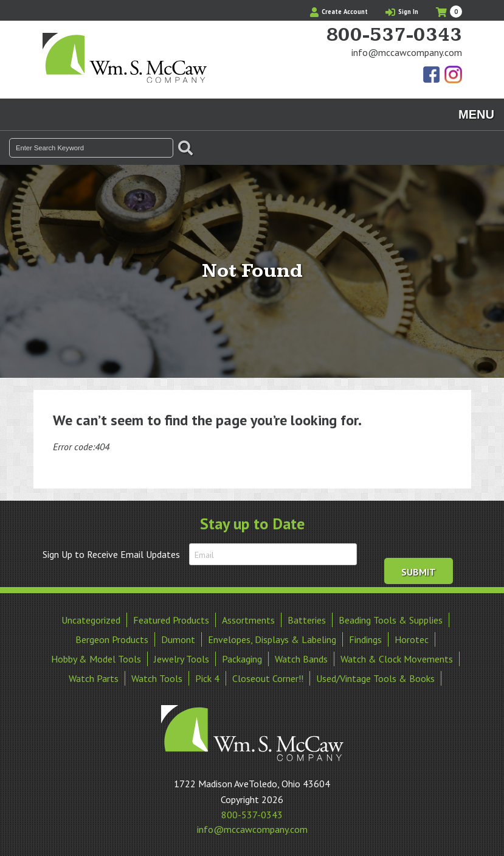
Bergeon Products (112, 639)
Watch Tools (157, 678)
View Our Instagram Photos (453, 75)
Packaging (242, 659)
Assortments (248, 620)
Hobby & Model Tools (96, 659)
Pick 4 (207, 678)
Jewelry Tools (181, 659)
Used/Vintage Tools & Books (375, 678)
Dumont (178, 639)
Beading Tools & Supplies (391, 620)
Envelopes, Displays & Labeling (272, 639)
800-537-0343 (394, 35)
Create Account (339, 12)
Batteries (307, 620)
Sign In (402, 12)
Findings (365, 639)
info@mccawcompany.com (407, 52)
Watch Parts (94, 678)
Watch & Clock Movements (397, 659)
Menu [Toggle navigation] (476, 114)
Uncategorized (91, 620)
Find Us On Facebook (432, 75)
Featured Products (171, 620)
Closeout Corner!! (268, 678)
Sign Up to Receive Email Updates (111, 554)
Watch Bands (301, 659)
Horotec (412, 639)
